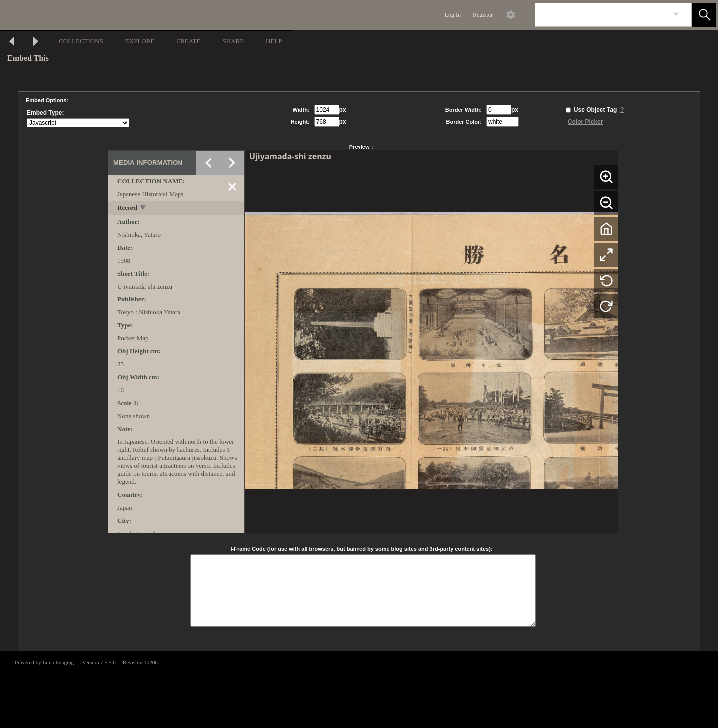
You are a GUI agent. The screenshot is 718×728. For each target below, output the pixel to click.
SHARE (233, 41)
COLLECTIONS (81, 41)
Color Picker (586, 122)
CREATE (188, 41)
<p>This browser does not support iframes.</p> (359, 689)
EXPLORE (140, 41)
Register (483, 15)
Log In (453, 15)
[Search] (601, 15)
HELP (274, 41)
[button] (704, 15)
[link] (676, 15)
